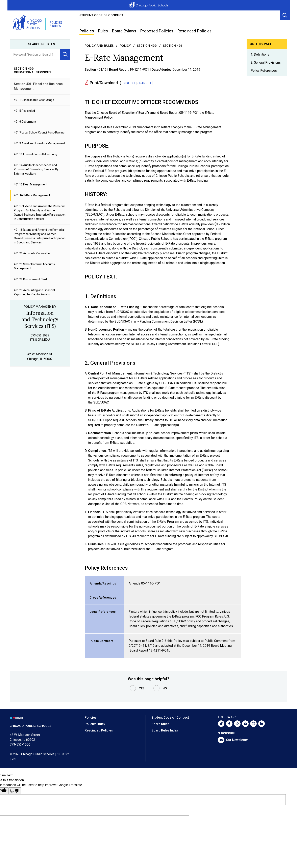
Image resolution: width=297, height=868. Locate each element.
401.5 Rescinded (24, 111)
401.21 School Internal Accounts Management (34, 266)
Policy (125, 46)
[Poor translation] (15, 791)
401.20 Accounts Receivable (32, 253)
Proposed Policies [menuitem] (157, 31)
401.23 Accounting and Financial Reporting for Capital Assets (34, 292)
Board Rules (160, 724)
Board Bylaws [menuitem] (124, 31)
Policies (91, 717)
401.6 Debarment (25, 122)
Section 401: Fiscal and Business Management (38, 86)
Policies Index (95, 724)
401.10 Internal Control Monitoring (35, 154)
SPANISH (144, 83)
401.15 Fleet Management (31, 184)
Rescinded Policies (99, 730)
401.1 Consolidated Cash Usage (34, 100)
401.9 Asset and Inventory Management (39, 143)
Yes (142, 688)
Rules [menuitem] (103, 31)
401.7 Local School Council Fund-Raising (39, 132)
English (128, 83)
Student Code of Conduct (102, 15)
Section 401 (173, 46)
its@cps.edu (40, 340)
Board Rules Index (165, 730)
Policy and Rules (99, 46)
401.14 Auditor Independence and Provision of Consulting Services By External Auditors (36, 169)
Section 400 (147, 46)
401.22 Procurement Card (30, 279)
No (165, 688)
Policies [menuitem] (87, 31)
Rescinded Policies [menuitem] (194, 31)
